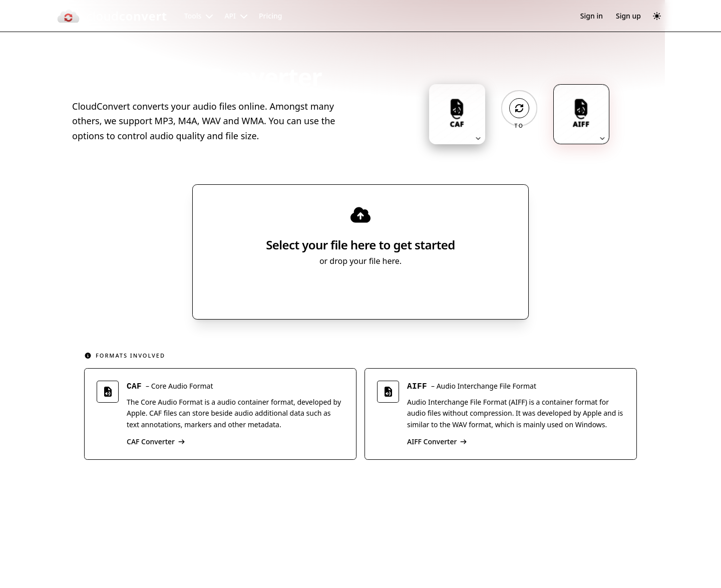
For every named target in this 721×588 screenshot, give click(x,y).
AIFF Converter (437, 442)
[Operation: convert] (519, 108)
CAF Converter (156, 442)
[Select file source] (393, 289)
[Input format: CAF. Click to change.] (457, 114)
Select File (351, 289)
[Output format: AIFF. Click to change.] (581, 114)
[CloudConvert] (112, 16)
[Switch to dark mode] (657, 16)
